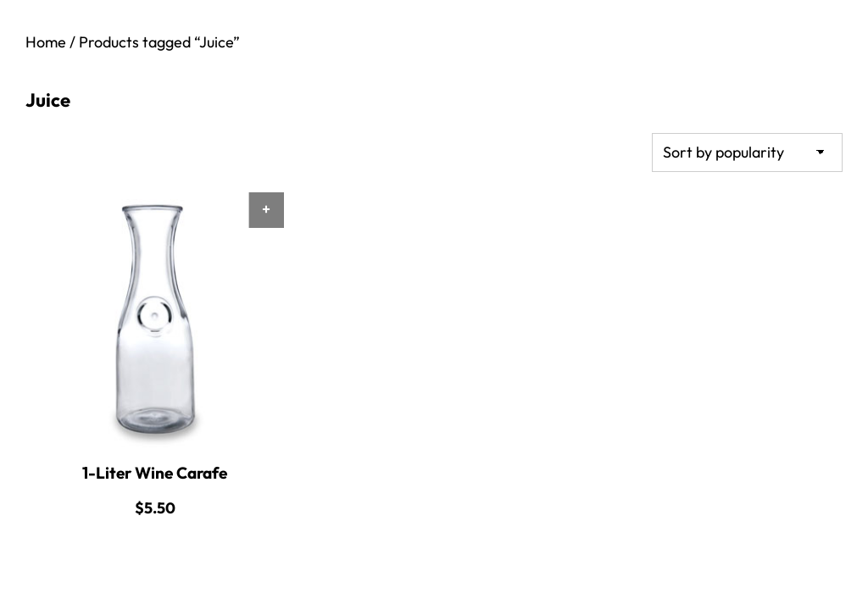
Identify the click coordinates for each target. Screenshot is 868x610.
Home (46, 42)
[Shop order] (747, 152)
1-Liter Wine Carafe (155, 473)
